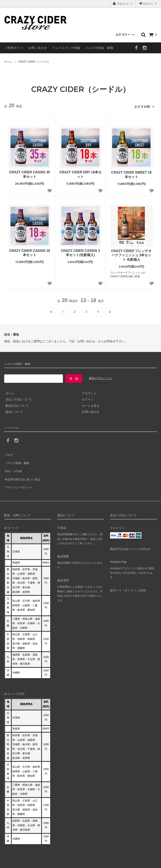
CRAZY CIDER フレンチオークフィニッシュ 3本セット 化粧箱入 (131, 254)
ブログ (9, 453)
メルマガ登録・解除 (99, 48)
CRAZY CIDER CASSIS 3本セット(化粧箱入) (80, 252)
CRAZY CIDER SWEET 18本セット (131, 174)
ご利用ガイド (14, 48)
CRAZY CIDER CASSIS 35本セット (29, 173)
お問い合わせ (38, 48)
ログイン (148, 3)
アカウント (123, 3)
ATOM (17, 465)
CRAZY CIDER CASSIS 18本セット (29, 252)
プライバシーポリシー (19, 478)
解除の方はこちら (101, 377)
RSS (7, 465)
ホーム (8, 62)
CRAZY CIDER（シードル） (34, 62)
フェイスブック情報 (66, 48)
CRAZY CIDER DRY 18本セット (80, 173)
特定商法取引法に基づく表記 (23, 471)
